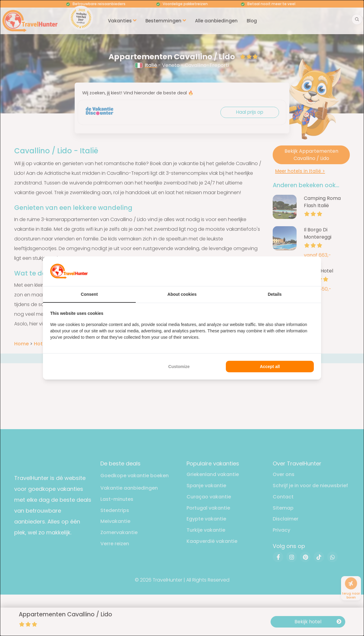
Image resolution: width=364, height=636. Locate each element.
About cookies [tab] (182, 294)
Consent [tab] (89, 294)
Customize (179, 367)
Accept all (270, 367)
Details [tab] (275, 294)
